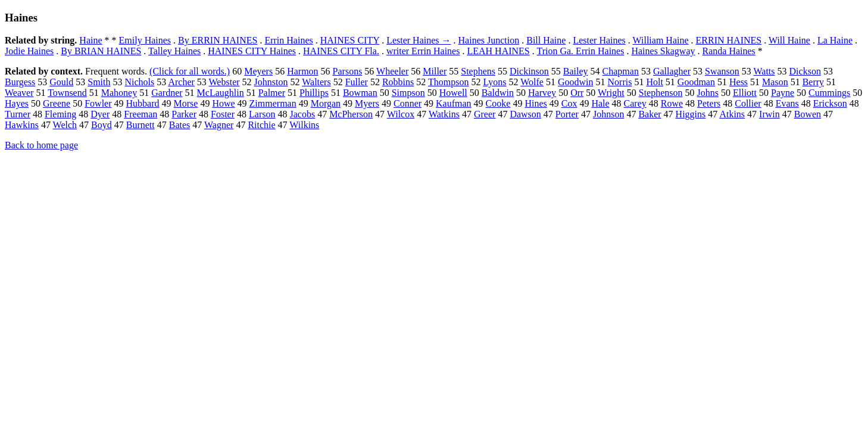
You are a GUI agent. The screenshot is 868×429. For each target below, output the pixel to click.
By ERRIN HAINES (218, 40)
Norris (620, 82)
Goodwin (576, 82)
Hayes (17, 103)
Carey (635, 103)
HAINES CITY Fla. (341, 51)
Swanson (722, 71)
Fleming (60, 114)
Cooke (498, 103)
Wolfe (532, 82)
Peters (709, 103)
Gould (61, 82)
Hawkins (22, 125)
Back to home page (41, 145)
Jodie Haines (29, 51)
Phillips (314, 93)
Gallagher (672, 71)
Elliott (745, 93)
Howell (453, 93)
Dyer (100, 114)
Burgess (20, 82)
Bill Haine (546, 40)
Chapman (621, 71)
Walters (316, 82)
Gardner (167, 93)
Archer (181, 82)
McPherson (351, 114)
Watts (764, 71)
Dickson (805, 71)
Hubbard (143, 103)
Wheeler (392, 71)
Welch (65, 125)
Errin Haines (288, 40)
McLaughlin (221, 93)
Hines (536, 103)
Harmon (302, 71)
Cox (569, 103)
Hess (739, 82)
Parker (184, 114)
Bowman (360, 93)
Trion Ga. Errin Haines (580, 51)
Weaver (19, 93)
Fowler (98, 103)
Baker (650, 114)
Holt (654, 82)
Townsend (67, 93)
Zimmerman (273, 103)
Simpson (408, 93)
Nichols (140, 82)
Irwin (769, 114)
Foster (223, 114)
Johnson (608, 114)
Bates (180, 125)
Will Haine (789, 40)
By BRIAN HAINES (101, 51)
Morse (185, 103)
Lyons (494, 82)
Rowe (672, 103)
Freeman (140, 114)
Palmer (272, 93)
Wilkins (304, 125)
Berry (813, 82)
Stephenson (661, 93)
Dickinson (529, 71)
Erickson (830, 103)
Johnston (271, 82)
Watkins (444, 114)
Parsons (348, 71)
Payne (783, 93)
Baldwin (498, 93)
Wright (611, 93)
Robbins (398, 82)
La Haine (835, 40)
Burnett (140, 125)
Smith (99, 82)
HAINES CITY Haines (252, 51)
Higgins (691, 114)
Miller (435, 71)
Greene (57, 103)
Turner (18, 114)
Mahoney (119, 93)
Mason (775, 82)
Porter (567, 114)
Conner (408, 103)
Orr (577, 93)
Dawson (525, 114)
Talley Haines (174, 51)
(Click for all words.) (190, 71)
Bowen (808, 114)
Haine (90, 40)
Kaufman (454, 103)
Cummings (829, 93)
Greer (485, 114)
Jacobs (302, 114)
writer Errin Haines (423, 51)
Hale (600, 103)
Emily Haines (145, 40)
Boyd (102, 125)
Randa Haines (729, 51)
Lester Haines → (419, 40)
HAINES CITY (350, 40)
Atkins (732, 114)
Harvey (542, 93)
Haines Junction (489, 40)
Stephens (478, 71)
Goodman (696, 82)
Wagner (219, 125)
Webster (224, 82)
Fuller (357, 82)
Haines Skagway (663, 51)
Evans (787, 103)
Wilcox (401, 114)
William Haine (661, 40)
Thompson (448, 82)
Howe (223, 103)
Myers (367, 103)
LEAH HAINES (498, 51)
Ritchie (261, 125)
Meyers (258, 71)
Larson (262, 114)
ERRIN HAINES (729, 40)
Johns (708, 93)
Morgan (326, 103)
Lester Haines (599, 40)
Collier (748, 103)
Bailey (576, 71)
